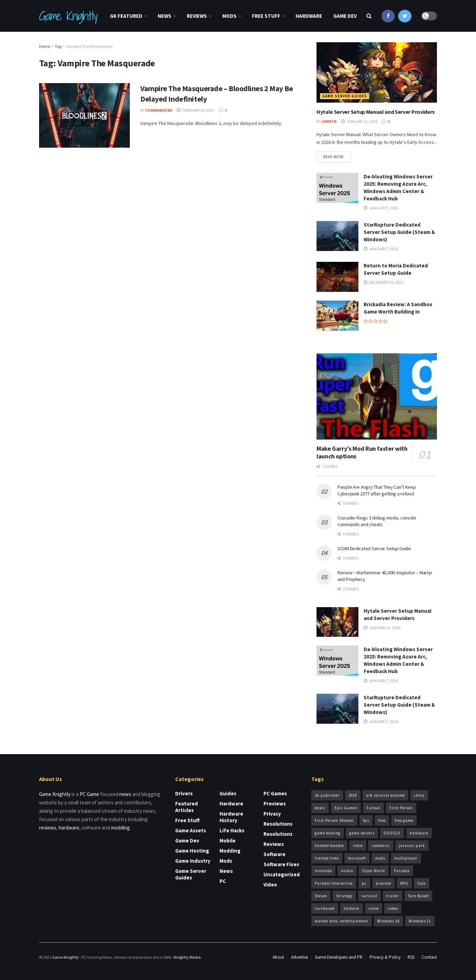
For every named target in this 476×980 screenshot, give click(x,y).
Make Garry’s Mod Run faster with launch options (362, 452)
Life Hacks (232, 830)
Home (44, 46)
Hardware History (231, 817)
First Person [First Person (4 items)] (401, 808)
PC (223, 881)
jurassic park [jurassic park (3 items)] (412, 846)
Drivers (184, 793)
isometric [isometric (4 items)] (381, 846)
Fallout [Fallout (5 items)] (373, 808)
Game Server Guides (345, 96)
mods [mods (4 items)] (380, 858)
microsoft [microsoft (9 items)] (357, 858)
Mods (229, 16)
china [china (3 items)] (419, 795)
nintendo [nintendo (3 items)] (323, 871)
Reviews (197, 16)
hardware (69, 828)
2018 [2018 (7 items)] (353, 795)
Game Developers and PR (339, 957)
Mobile (228, 841)
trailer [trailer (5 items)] (393, 896)
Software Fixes (281, 864)
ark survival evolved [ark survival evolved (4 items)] (385, 795)
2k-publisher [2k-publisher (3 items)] (327, 795)
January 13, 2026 (359, 121)
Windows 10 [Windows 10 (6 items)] (388, 921)
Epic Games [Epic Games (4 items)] (346, 808)
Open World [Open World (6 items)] (374, 871)
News (165, 16)
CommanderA (159, 110)
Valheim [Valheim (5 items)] (352, 908)
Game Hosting (192, 851)
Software (274, 854)
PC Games (275, 793)
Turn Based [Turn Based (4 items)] (418, 896)
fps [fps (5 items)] (366, 820)
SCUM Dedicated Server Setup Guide (374, 548)
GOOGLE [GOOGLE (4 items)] (392, 833)
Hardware (309, 16)
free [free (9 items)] (382, 820)
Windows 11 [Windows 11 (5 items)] (420, 921)
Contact (429, 957)
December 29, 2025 (383, 282)
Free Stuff (266, 16)
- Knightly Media (186, 957)
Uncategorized (282, 874)
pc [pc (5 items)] (364, 883)
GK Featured (126, 16)
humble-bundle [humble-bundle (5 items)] (329, 846)
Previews (275, 804)
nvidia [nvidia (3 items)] (347, 871)
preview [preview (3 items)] (384, 883)
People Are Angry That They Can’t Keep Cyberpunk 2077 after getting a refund (377, 491)
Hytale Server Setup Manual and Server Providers (376, 112)
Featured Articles (187, 807)
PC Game (89, 794)
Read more (334, 157)
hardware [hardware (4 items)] (419, 833)
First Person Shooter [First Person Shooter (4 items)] (334, 820)
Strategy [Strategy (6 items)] (344, 896)
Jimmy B (329, 121)
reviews (48, 828)
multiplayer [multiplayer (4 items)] (406, 858)
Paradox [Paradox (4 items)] (402, 871)
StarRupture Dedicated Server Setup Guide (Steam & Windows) (399, 232)
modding (120, 828)
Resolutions (278, 824)
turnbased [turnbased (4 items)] (325, 908)
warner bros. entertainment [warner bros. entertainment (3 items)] (341, 921)
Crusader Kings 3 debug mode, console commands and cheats (377, 521)
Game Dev (345, 16)
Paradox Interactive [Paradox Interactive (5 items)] (334, 883)
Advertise (299, 957)
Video (270, 885)
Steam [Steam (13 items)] (321, 896)
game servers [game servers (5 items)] (362, 833)
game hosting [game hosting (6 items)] (328, 833)
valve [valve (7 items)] (374, 908)
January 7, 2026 (381, 208)
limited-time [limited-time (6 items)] (327, 858)
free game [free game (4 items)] (404, 820)
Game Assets (191, 830)
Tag (58, 46)
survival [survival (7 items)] (369, 896)
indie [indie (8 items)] (358, 846)
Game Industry (193, 861)
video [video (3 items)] (393, 908)
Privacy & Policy (385, 957)
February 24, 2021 (196, 110)
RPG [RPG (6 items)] (404, 883)
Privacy (272, 814)
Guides (228, 793)
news (125, 794)
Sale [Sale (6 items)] (422, 883)
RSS (411, 957)
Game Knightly (68, 16)
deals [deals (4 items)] (320, 808)
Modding (230, 851)
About (278, 957)
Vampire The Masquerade (89, 46)
